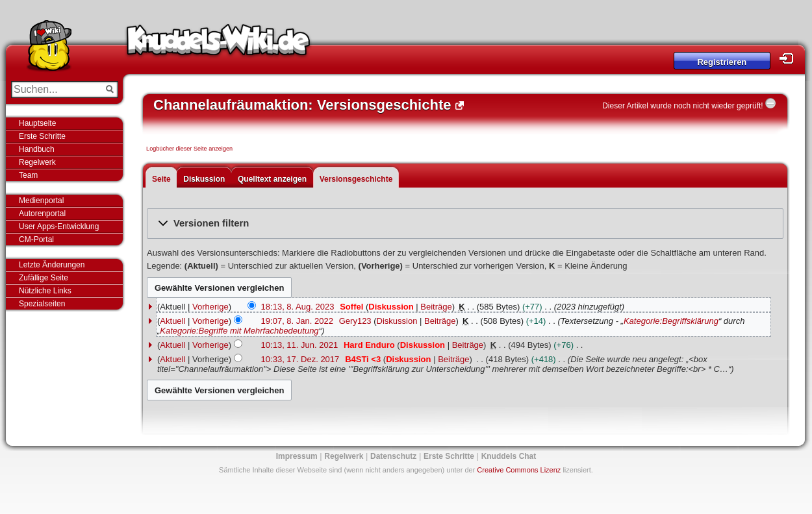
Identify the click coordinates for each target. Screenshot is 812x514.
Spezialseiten (42, 304)
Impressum (297, 456)
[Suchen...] (56, 90)
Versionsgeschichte (356, 179)
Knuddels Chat (509, 456)
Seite (161, 179)
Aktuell (172, 321)
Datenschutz (393, 456)
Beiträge (436, 307)
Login (790, 59)
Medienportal (41, 201)
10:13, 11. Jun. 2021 (300, 345)
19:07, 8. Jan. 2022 (297, 321)
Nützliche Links (45, 291)
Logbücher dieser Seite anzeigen (189, 149)
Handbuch (37, 149)
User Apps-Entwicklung (59, 226)
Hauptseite (37, 123)
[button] (465, 224)
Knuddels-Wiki (218, 44)
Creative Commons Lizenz (519, 470)
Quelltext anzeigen (272, 179)
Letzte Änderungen (52, 265)
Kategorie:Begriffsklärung (671, 321)
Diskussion (204, 179)
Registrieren (722, 62)
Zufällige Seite (44, 278)
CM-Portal (36, 239)
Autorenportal (42, 214)
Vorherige (210, 307)
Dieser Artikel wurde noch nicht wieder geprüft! (682, 106)
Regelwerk (37, 162)
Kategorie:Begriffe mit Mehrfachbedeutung (239, 331)
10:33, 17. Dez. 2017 (300, 359)
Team (28, 175)
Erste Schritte (42, 136)
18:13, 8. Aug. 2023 (298, 307)
